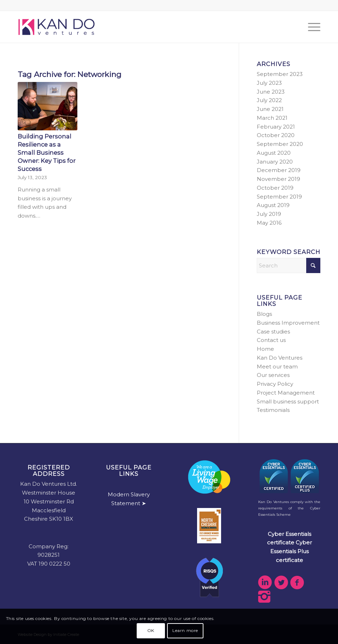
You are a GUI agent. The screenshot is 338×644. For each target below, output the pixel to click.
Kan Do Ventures (280, 358)
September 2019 (279, 197)
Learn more (185, 630)
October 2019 (275, 188)
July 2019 (269, 214)
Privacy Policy (275, 384)
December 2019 (279, 170)
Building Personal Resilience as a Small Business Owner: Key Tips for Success (47, 153)
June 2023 (271, 92)
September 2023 (280, 74)
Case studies (273, 332)
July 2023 (269, 83)
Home (265, 349)
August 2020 (274, 153)
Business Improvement (288, 323)
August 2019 (273, 205)
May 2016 (269, 223)
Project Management (286, 393)
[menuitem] (311, 27)
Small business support (288, 401)
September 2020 (280, 144)
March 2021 (272, 118)
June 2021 (270, 109)
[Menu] (311, 27)
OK (151, 630)
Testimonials (273, 410)
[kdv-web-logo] (57, 27)
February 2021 (276, 127)
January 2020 (275, 162)
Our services (273, 375)
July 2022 (269, 100)
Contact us (271, 340)
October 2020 (276, 135)
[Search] (289, 265)
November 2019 (278, 179)
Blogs (264, 314)
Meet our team (277, 367)
